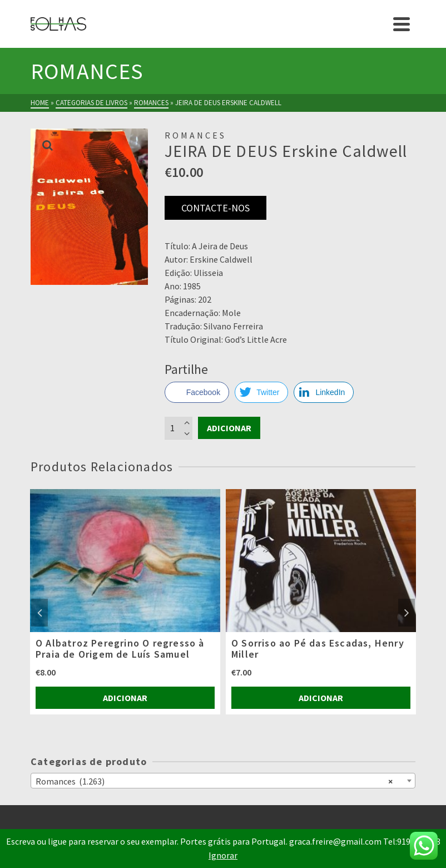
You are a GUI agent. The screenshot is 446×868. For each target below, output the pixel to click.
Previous (39, 613)
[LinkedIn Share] (324, 392)
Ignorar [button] (223, 855)
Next (407, 613)
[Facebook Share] (197, 392)
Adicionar (229, 428)
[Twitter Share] (261, 392)
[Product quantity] (179, 428)
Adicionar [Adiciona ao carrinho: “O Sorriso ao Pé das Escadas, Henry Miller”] (321, 698)
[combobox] (223, 781)
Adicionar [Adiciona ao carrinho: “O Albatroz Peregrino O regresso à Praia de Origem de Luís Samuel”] (125, 698)
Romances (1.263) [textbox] (214, 781)
